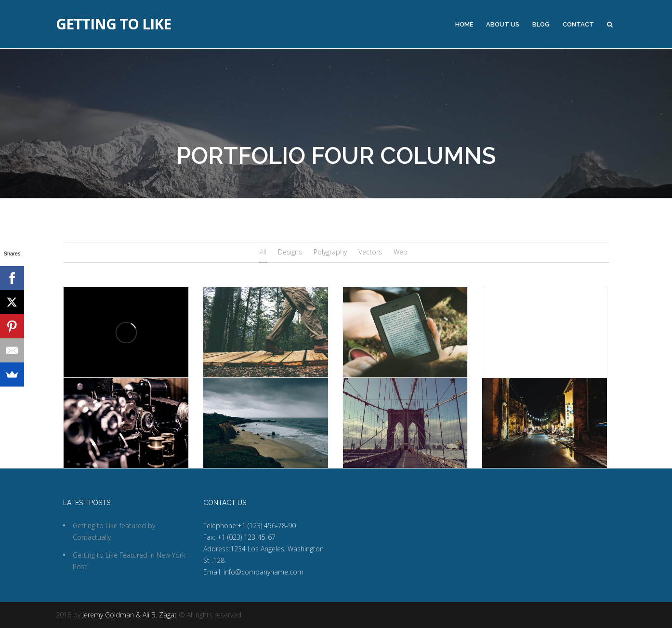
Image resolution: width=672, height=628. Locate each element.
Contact (578, 24)
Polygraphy (330, 252)
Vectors (370, 252)
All (263, 252)
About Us (503, 24)
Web (401, 252)
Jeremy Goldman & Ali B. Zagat (130, 615)
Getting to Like (113, 24)
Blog (541, 24)
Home (464, 24)
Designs (290, 252)
